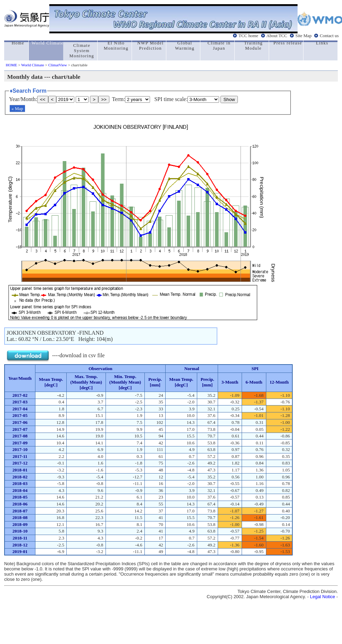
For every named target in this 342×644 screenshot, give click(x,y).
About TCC (277, 36)
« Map (17, 108)
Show (229, 99)
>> (104, 99)
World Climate (33, 65)
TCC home (248, 36)
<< (43, 99)
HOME (11, 65)
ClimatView (58, 65)
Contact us (329, 36)
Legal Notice (323, 597)
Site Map (304, 36)
